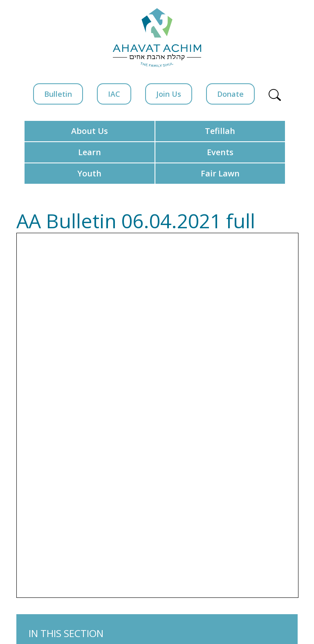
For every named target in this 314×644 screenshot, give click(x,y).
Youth (89, 173)
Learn (90, 152)
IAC (114, 94)
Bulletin (58, 94)
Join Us (169, 94)
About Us (90, 131)
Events (220, 152)
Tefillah (220, 131)
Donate (230, 94)
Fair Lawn (220, 173)
